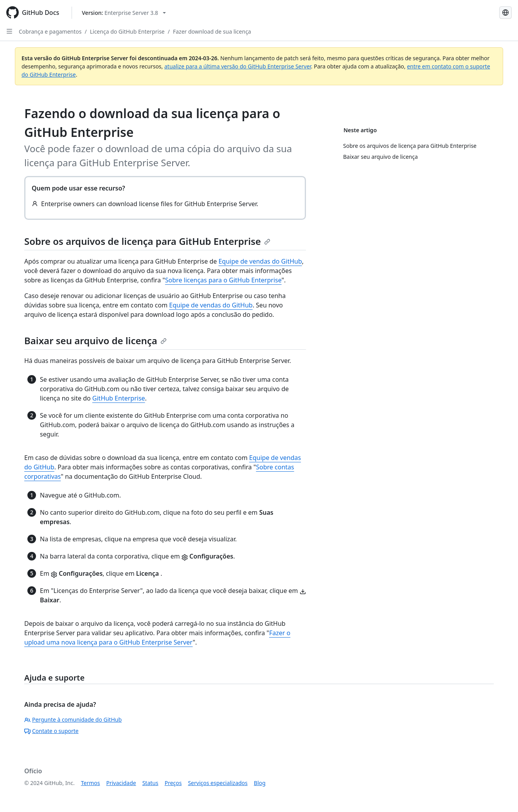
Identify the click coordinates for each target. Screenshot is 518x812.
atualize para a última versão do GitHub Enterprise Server (238, 66)
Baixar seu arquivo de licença (95, 340)
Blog (260, 783)
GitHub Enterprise (119, 398)
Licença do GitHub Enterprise (127, 31)
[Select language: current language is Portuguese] (505, 13)
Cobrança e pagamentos (50, 31)
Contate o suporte (51, 731)
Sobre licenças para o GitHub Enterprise (223, 280)
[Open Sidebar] (9, 31)
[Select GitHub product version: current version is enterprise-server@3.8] (124, 13)
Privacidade (121, 783)
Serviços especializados (218, 783)
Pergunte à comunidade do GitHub (73, 719)
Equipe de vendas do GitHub (260, 261)
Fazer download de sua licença (212, 31)
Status (150, 783)
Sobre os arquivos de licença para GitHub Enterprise (147, 241)
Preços (173, 783)
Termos (91, 783)
